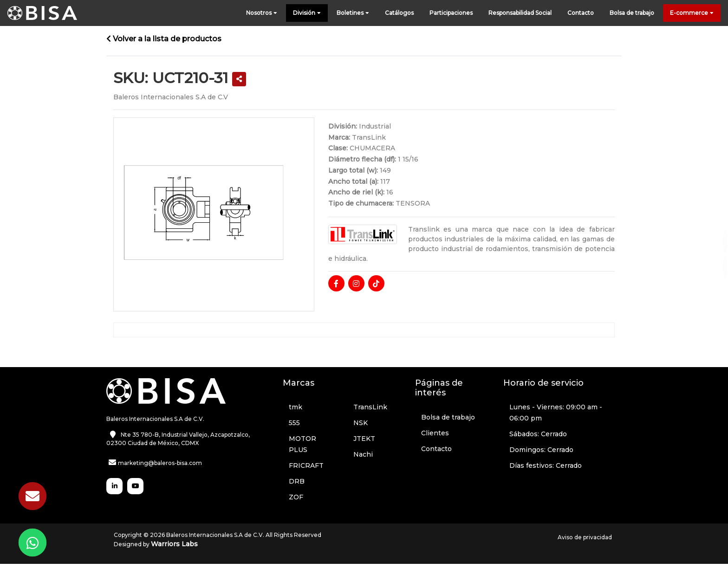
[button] (239, 79)
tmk (296, 407)
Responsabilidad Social (520, 13)
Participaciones (451, 13)
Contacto (581, 13)
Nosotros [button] (262, 13)
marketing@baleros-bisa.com (160, 463)
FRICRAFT (306, 465)
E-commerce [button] (692, 13)
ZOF (296, 497)
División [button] (307, 13)
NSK (361, 423)
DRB (297, 481)
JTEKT (364, 439)
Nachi (363, 454)
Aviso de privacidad (585, 537)
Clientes (435, 433)
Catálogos (399, 13)
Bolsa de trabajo (632, 13)
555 (294, 423)
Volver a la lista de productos (164, 39)
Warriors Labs (174, 544)
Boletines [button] (353, 13)
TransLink (370, 407)
